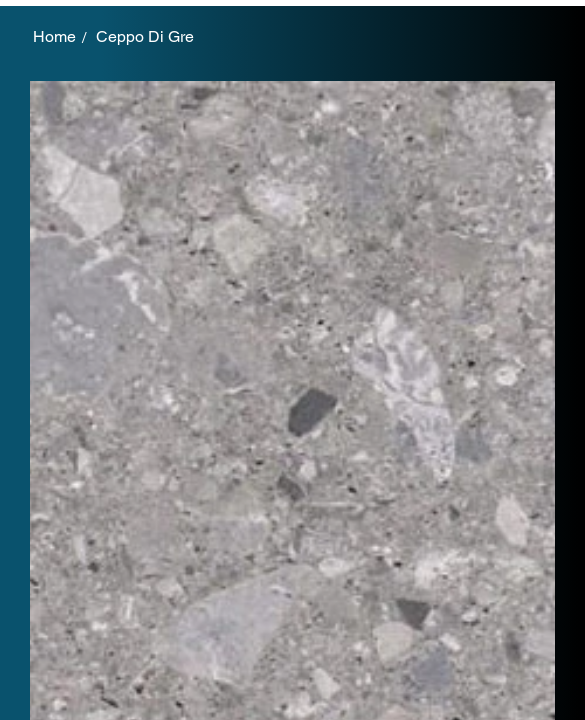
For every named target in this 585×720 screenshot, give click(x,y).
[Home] (54, 37)
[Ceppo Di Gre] (145, 37)
